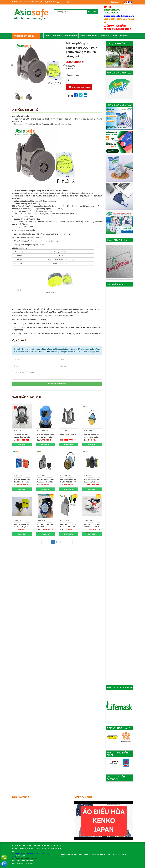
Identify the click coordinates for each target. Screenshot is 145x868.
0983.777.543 (44, 352)
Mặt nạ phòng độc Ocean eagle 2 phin (92, 481)
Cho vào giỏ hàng (79, 87)
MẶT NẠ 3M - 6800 (68, 435)
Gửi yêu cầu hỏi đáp (57, 384)
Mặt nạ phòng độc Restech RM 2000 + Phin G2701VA (45, 482)
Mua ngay (22, 444)
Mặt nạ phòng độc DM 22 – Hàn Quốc (92, 436)
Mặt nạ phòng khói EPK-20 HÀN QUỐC (45, 436)
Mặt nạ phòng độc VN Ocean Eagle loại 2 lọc (22, 527)
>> (70, 542)
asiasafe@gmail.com (67, 2)
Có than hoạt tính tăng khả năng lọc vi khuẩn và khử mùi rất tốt (41, 191)
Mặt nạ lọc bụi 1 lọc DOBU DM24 (45, 526)
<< (44, 542)
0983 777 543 (23, 440)
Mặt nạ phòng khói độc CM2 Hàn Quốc (22, 481)
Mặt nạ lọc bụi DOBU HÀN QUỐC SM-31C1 (69, 481)
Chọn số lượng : (73, 75)
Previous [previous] (12, 65)
